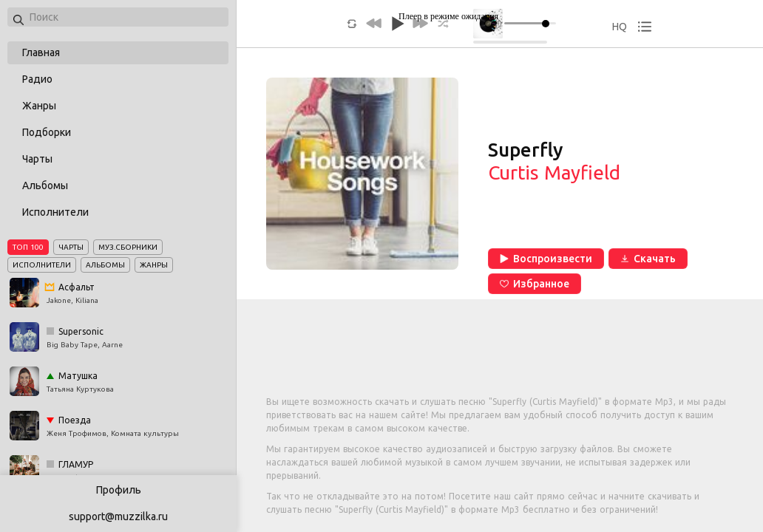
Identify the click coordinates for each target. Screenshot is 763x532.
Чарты (37, 159)
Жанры (39, 106)
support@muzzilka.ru (118, 516)
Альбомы (45, 185)
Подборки (47, 132)
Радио (37, 79)
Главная (41, 52)
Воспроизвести (546, 259)
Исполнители (55, 212)
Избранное (535, 284)
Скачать (648, 259)
